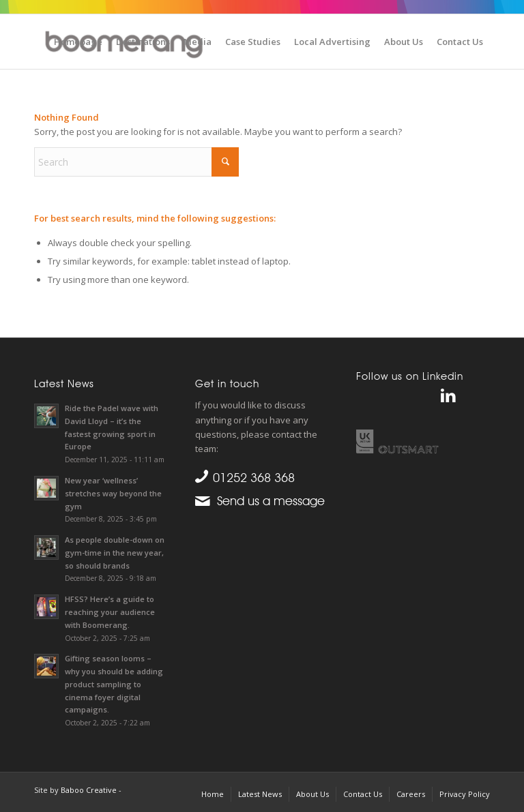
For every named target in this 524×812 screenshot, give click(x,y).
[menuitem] (78, 42)
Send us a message (267, 501)
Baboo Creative (89, 790)
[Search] (136, 162)
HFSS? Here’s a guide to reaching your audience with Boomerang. (110, 612)
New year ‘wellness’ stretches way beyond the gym (113, 493)
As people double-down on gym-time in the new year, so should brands (115, 553)
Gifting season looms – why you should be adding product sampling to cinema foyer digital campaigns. (114, 684)
